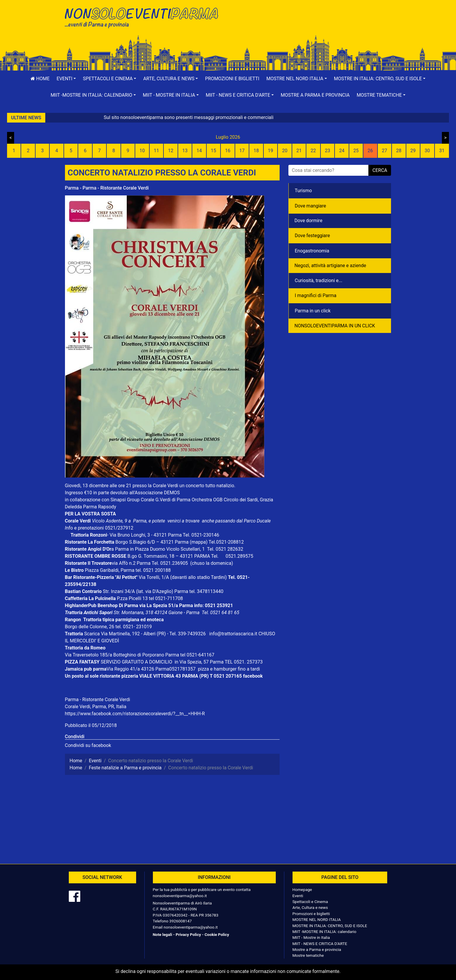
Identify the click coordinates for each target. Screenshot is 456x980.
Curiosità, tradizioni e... (319, 280)
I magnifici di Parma (316, 295)
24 (342, 151)
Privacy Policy (188, 934)
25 (356, 151)
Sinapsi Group (125, 500)
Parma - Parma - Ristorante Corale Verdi (107, 188)
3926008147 (181, 921)
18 (256, 151)
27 (385, 151)
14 (199, 151)
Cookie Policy (217, 934)
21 (299, 151)
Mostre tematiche (308, 955)
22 (313, 151)
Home (40, 79)
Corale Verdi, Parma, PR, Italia (96, 707)
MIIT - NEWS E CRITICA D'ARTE (320, 944)
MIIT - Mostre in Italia (311, 937)
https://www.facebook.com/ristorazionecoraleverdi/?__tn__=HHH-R (135, 714)
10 (142, 151)
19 (270, 151)
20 (285, 151)
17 (242, 151)
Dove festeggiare (313, 236)
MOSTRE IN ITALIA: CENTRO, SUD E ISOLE (330, 926)
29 (413, 151)
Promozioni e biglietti (232, 79)
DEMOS (172, 493)
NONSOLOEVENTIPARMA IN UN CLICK (335, 326)
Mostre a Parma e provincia (315, 95)
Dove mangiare (311, 206)
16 (228, 151)
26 (370, 151)
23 (328, 151)
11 (156, 151)
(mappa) (199, 542)
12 (171, 151)
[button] (66, 79)
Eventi (298, 896)
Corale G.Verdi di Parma (166, 500)
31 (442, 151)
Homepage (302, 889)
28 (399, 151)
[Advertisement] (312, 24)
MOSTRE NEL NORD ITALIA (317, 919)
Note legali (163, 934)
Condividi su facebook (88, 745)
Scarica (92, 634)
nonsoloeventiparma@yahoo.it (180, 896)
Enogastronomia (312, 251)
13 (185, 151)
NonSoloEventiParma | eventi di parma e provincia (144, 17)
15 (213, 151)
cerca (380, 170)
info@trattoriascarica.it (233, 634)
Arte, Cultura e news (310, 907)
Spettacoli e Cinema (310, 902)
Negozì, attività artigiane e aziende (330, 265)
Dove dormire (309, 221)
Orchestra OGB (207, 500)
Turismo (303, 191)
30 (427, 151)
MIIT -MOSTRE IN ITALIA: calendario (325, 932)
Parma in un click (313, 311)
